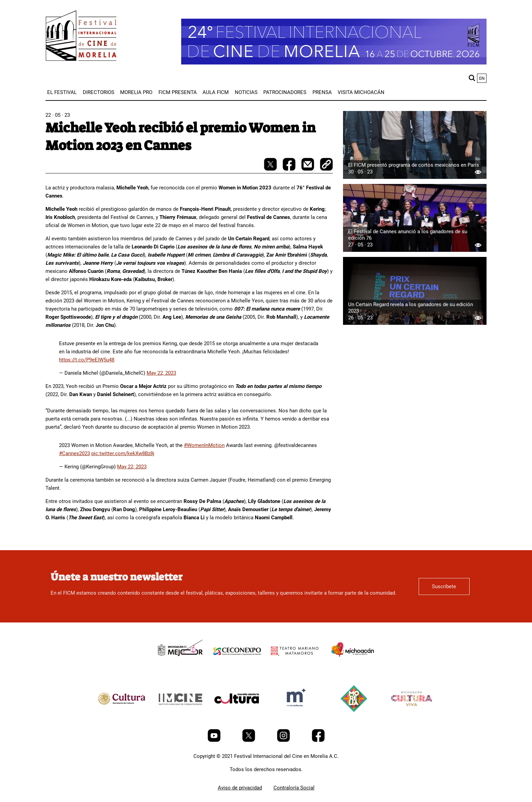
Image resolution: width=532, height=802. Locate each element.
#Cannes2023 (74, 453)
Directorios (99, 92)
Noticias (246, 92)
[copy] (326, 165)
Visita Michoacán (361, 92)
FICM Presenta (178, 92)
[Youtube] (215, 740)
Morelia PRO (136, 92)
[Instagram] (284, 740)
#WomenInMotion (204, 445)
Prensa (322, 92)
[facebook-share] (290, 169)
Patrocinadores (285, 92)
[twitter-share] (271, 169)
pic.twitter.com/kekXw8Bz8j (123, 453)
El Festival (62, 92)
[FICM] (81, 37)
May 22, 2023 (161, 373)
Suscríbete (444, 586)
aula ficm (216, 92)
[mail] (308, 169)
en (482, 78)
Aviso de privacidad (240, 788)
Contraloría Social (294, 788)
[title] (179, 667)
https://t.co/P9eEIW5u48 (87, 360)
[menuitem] (62, 92)
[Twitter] (249, 740)
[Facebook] (318, 740)
